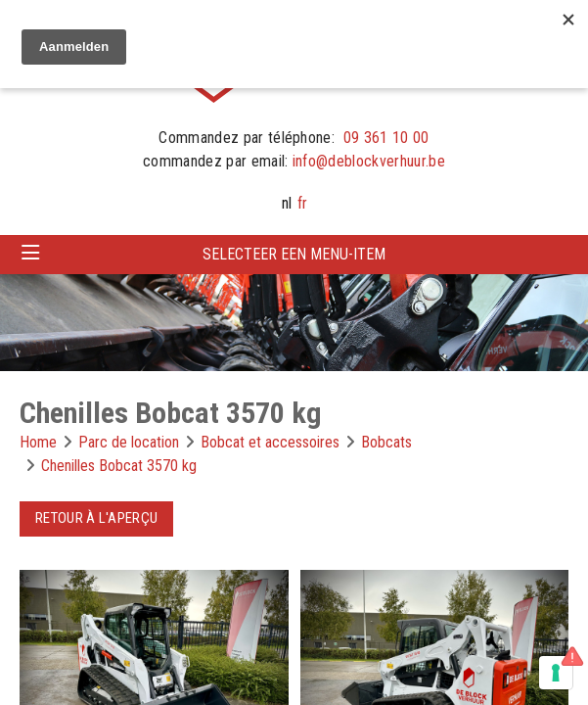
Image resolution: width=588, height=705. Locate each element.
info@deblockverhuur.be (369, 161)
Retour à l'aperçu (96, 518)
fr (302, 203)
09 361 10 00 (386, 138)
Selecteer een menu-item (294, 254)
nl (287, 203)
